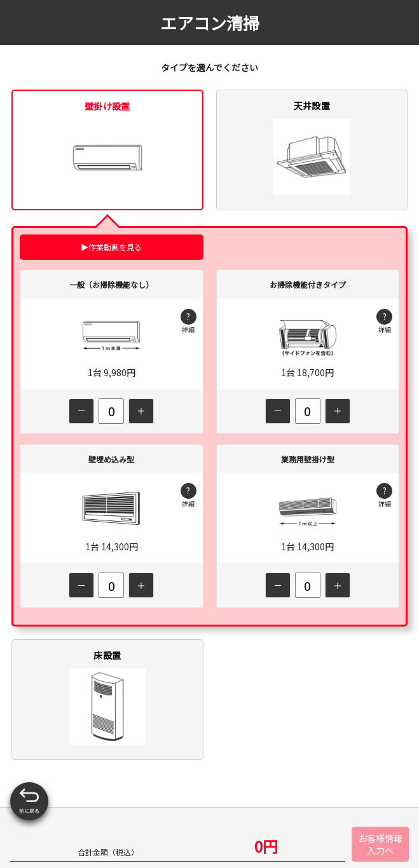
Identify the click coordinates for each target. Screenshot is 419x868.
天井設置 (312, 147)
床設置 (107, 697)
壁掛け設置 (107, 148)
